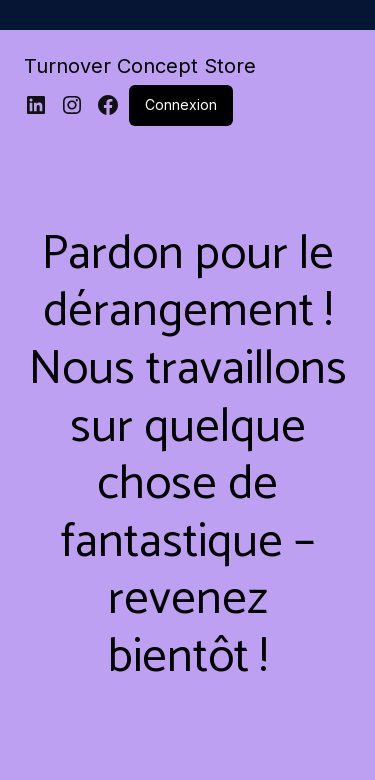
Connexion (181, 104)
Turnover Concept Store (140, 66)
